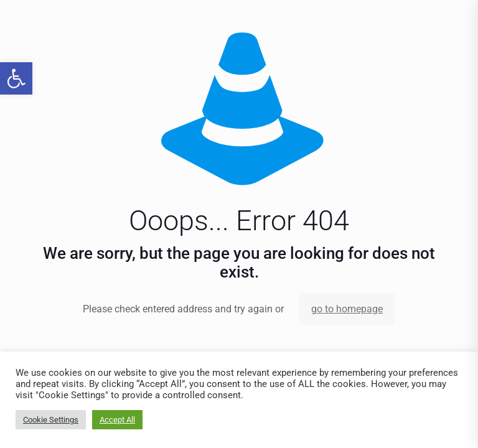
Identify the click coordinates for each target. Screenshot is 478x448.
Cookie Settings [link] (51, 420)
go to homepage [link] (347, 309)
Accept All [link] (117, 420)
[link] (16, 78)
